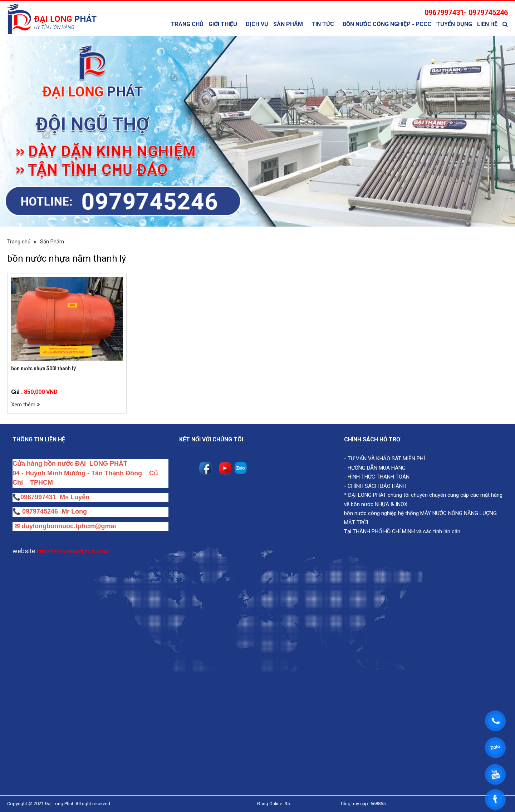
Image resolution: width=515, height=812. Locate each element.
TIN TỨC (323, 24)
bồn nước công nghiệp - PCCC (387, 24)
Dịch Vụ (257, 24)
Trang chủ (187, 24)
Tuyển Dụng (454, 24)
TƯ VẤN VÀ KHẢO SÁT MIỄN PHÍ (386, 459)
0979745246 (42, 511)
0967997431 (38, 497)
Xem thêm (26, 405)
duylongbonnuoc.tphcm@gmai (68, 526)
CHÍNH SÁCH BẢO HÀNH (377, 486)
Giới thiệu (223, 24)
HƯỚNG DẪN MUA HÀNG (376, 468)
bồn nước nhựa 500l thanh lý (43, 368)
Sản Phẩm (288, 24)
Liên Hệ (487, 24)
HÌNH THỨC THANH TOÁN (378, 477)
